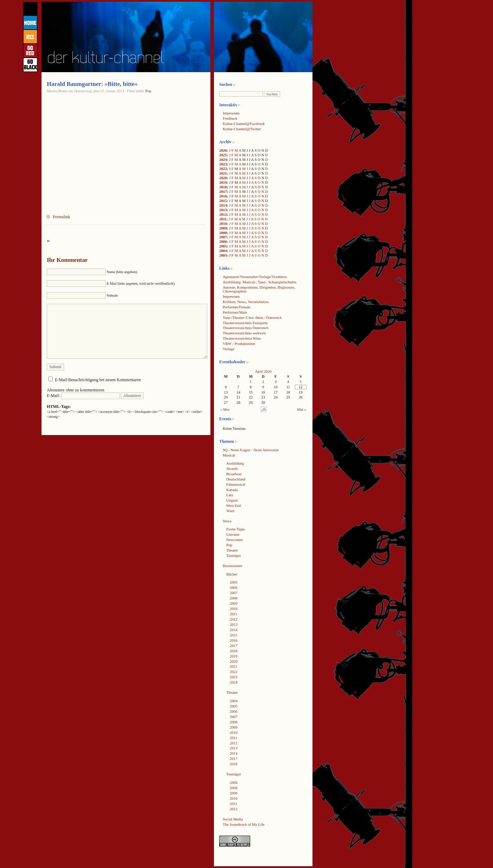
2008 (223, 233)
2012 (223, 214)
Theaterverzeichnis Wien (242, 338)
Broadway (234, 474)
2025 (223, 155)
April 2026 (263, 371)
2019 (223, 182)
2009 (223, 228)
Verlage (229, 349)
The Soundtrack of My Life (244, 824)
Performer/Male (235, 312)
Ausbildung (235, 463)
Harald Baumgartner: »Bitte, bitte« (92, 84)
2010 (223, 224)
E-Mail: (83, 396)
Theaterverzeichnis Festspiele (245, 323)
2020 (223, 178)
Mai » (302, 409)
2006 (223, 241)
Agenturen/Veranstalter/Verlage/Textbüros (255, 277)
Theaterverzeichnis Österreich (246, 328)
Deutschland (236, 479)
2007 (223, 237)
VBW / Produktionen (239, 344)
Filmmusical (236, 484)
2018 (223, 187)
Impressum (231, 113)
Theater (232, 550)
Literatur (233, 534)
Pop (148, 91)
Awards (232, 468)
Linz (230, 495)
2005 (223, 246)
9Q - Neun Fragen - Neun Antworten (251, 450)
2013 (223, 210)
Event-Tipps (236, 529)
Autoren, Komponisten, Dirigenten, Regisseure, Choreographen (259, 289)
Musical (229, 455)
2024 (223, 159)
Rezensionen (232, 566)
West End (233, 505)
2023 (223, 164)
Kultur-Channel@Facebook (244, 124)
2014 (223, 205)
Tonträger (234, 555)
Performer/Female (237, 307)
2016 (223, 196)
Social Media (233, 819)
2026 (223, 150)
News (227, 521)
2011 (223, 219)
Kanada (232, 490)
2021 (223, 173)
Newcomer (235, 540)
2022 (223, 169)
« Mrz (225, 409)
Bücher (232, 574)
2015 (223, 201)
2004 (223, 251)
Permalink (61, 217)
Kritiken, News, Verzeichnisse (246, 302)
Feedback (230, 118)
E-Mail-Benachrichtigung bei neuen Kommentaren (98, 380)
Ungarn (232, 500)
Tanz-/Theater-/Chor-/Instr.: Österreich (252, 317)
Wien (230, 511)
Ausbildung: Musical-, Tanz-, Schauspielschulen (260, 282)
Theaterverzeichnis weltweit (244, 333)
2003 (223, 255)
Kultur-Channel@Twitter (242, 129)
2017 (223, 191)
